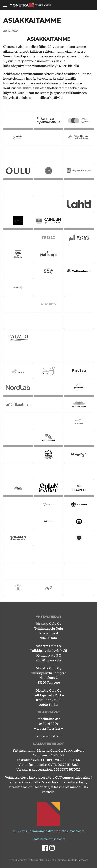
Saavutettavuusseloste (48, 839)
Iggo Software (80, 860)
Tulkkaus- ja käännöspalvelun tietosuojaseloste (48, 831)
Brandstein (64, 860)
